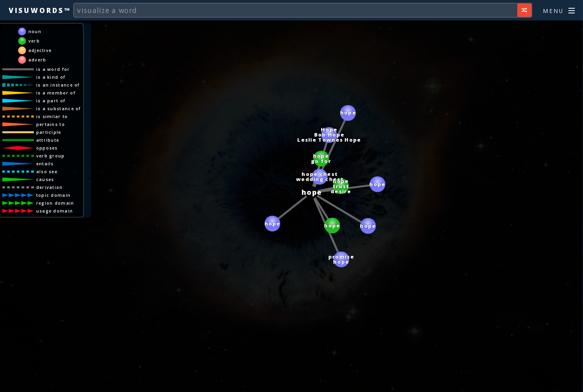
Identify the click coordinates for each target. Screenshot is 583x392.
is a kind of (51, 77)
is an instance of (58, 85)
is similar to (52, 116)
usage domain (55, 211)
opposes (47, 148)
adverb (37, 60)
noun (35, 31)
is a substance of (59, 108)
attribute (48, 140)
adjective (40, 50)
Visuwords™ (40, 10)
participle (49, 132)
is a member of (56, 93)
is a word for (53, 69)
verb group (51, 156)
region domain (55, 203)
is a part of (51, 101)
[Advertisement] (292, 382)
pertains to (51, 124)
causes (45, 179)
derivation (50, 187)
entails (45, 164)
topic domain (54, 195)
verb (34, 41)
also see (47, 171)
